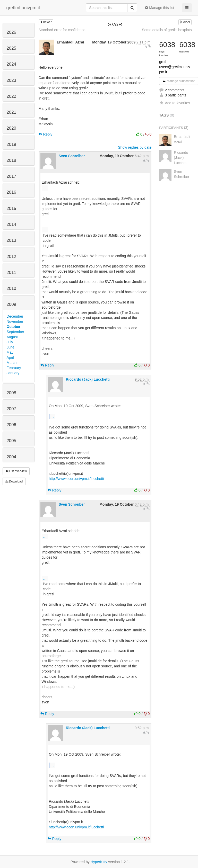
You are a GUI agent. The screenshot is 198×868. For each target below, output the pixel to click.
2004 (11, 457)
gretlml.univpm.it (23, 8)
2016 (11, 192)
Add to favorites (174, 103)
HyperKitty (99, 862)
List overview (16, 471)
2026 (11, 32)
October (14, 327)
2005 (11, 441)
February (14, 368)
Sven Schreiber (72, 156)
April (10, 357)
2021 (11, 112)
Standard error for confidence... (64, 30)
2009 (11, 304)
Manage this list (160, 8)
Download (14, 481)
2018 (11, 160)
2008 (11, 393)
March (12, 363)
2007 (11, 409)
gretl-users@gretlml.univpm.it (175, 67)
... (45, 188)
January (13, 373)
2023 (11, 80)
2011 (11, 272)
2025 (11, 48)
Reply (46, 134)
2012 (11, 257)
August (12, 337)
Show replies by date (135, 147)
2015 (11, 208)
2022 (11, 96)
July (10, 342)
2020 (11, 128)
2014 (11, 224)
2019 (11, 144)
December (15, 316)
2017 (11, 176)
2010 (11, 288)
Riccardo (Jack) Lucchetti (88, 379)
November (15, 321)
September (15, 332)
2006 (11, 425)
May (10, 352)
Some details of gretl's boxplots (167, 30)
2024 (11, 64)
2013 (11, 240)
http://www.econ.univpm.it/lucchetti (76, 479)
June (11, 347)
